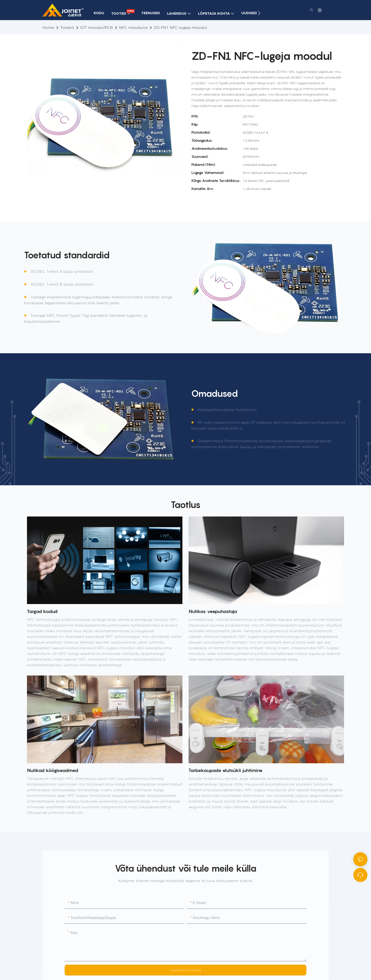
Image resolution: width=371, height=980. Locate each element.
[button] (259, 13)
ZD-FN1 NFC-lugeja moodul (180, 28)
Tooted (67, 28)
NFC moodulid (133, 28)
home (48, 28)
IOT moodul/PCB (97, 28)
